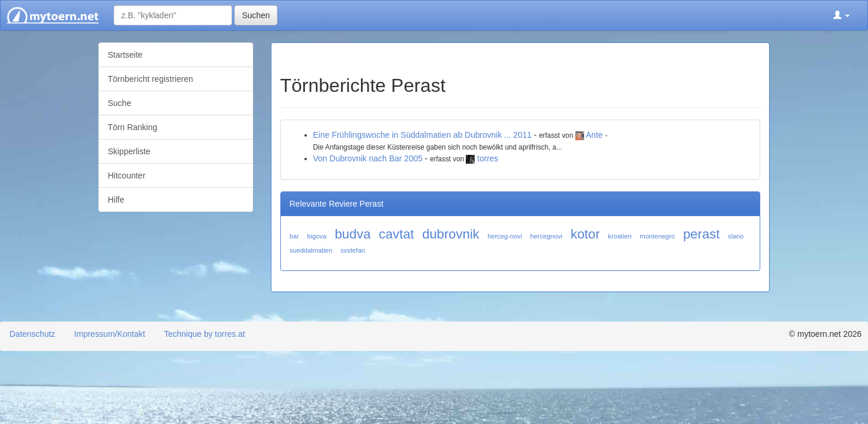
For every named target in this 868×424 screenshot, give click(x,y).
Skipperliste (129, 151)
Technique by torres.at (204, 334)
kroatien (620, 236)
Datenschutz (32, 334)
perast (701, 234)
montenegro (657, 236)
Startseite (125, 55)
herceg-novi (505, 236)
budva (352, 234)
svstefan (353, 250)
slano (736, 236)
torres (488, 158)
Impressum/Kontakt (110, 334)
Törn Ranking (132, 127)
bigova (317, 236)
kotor (585, 234)
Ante (594, 135)
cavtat (396, 234)
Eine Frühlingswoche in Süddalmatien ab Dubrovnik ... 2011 (423, 135)
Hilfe (116, 200)
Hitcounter (127, 175)
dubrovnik (451, 234)
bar (294, 236)
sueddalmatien (311, 250)
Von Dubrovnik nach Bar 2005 (368, 158)
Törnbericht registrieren (150, 79)
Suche (120, 103)
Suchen (256, 15)
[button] (842, 15)
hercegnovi (546, 236)
